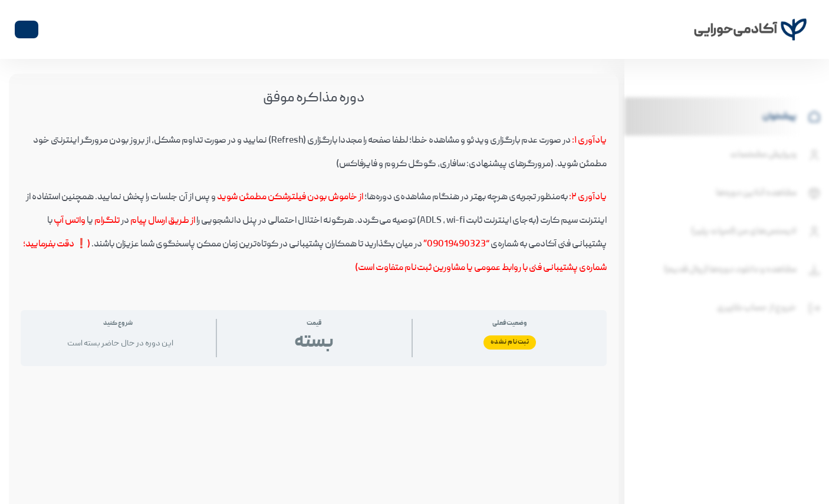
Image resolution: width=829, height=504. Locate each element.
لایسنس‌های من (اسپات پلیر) (757, 232)
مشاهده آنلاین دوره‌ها (769, 193)
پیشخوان (793, 117)
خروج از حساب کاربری (770, 308)
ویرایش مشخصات (777, 155)
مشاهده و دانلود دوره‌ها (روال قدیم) (744, 270)
